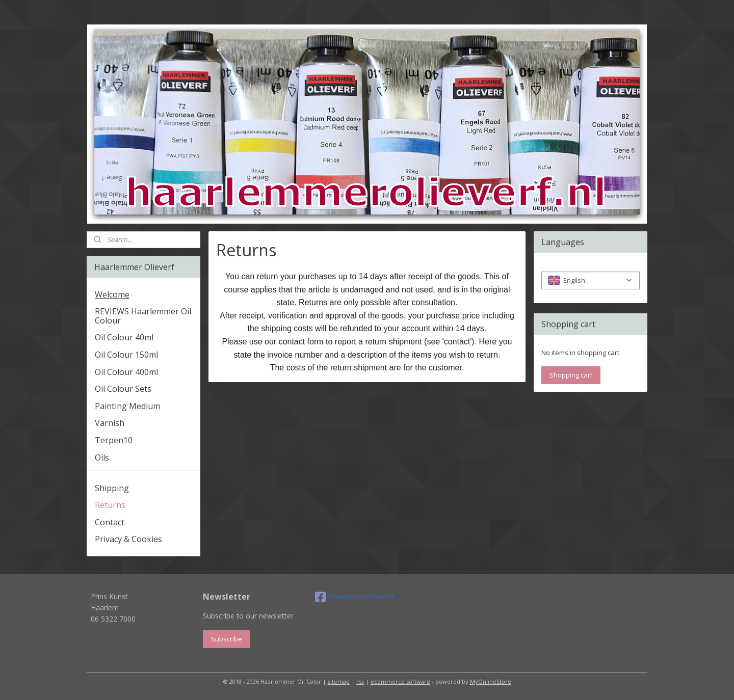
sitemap (339, 681)
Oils (102, 457)
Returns (110, 505)
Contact (110, 522)
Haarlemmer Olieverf (354, 597)
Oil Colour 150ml (126, 355)
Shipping (112, 488)
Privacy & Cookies (128, 539)
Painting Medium (127, 406)
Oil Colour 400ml (126, 372)
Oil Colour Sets (123, 389)
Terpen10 (114, 440)
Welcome (112, 294)
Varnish (110, 423)
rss (360, 681)
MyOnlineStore (491, 681)
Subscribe (227, 639)
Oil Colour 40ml (124, 337)
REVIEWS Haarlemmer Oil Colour (143, 316)
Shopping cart (571, 375)
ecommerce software (400, 681)
